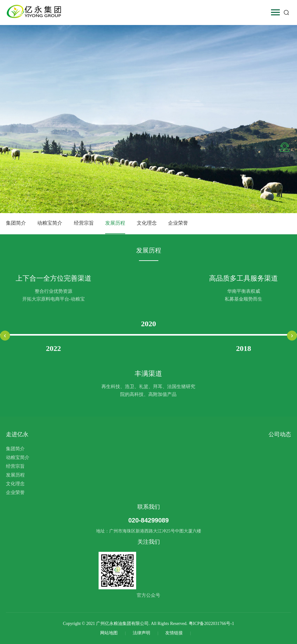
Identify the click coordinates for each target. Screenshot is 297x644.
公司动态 (280, 434)
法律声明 (142, 633)
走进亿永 (17, 434)
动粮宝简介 (50, 223)
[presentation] (5, 336)
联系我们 (149, 507)
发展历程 (115, 223)
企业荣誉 (178, 223)
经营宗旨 (84, 223)
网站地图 (110, 633)
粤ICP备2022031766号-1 (211, 624)
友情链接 (175, 633)
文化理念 (147, 223)
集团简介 (16, 223)
